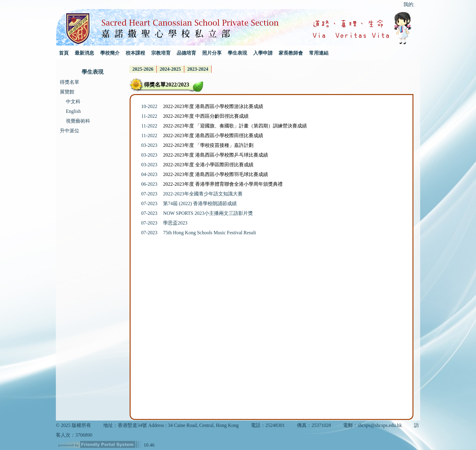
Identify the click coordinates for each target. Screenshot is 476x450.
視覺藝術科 (78, 121)
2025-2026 (143, 69)
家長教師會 (291, 53)
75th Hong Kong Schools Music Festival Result (209, 233)
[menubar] (170, 69)
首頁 (64, 53)
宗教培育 (161, 53)
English (73, 111)
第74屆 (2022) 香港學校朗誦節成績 (200, 203)
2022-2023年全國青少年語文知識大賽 (203, 194)
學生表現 (237, 53)
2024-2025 (170, 69)
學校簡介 (110, 53)
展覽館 (67, 92)
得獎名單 (70, 82)
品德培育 (186, 53)
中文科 (73, 102)
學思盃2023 (175, 223)
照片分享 (212, 53)
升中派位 (70, 131)
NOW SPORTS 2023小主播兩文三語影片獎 (208, 213)
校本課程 (135, 53)
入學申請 (263, 53)
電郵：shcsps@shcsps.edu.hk (372, 425)
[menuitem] (143, 69)
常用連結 (319, 53)
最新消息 (84, 53)
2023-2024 (198, 69)
